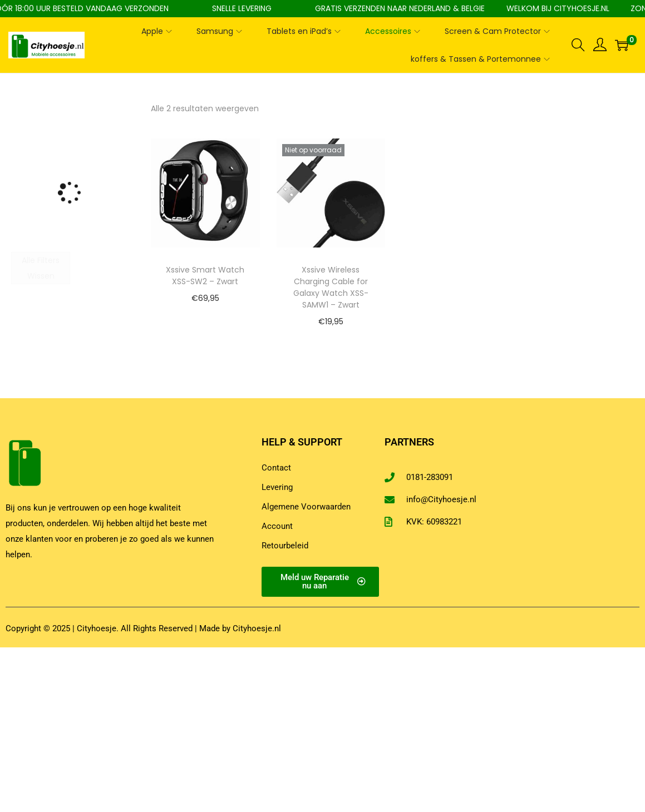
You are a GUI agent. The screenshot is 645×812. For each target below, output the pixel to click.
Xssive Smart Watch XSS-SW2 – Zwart (205, 276)
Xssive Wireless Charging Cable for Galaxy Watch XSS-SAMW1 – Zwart (331, 287)
